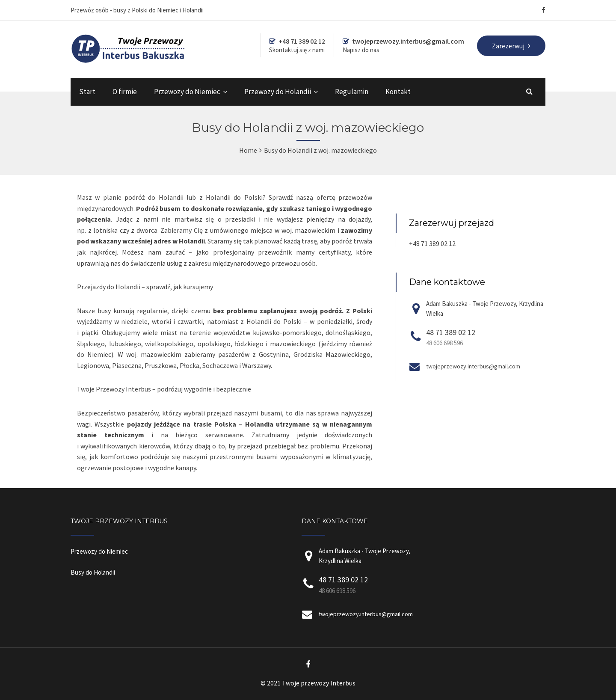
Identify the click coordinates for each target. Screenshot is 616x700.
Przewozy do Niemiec (187, 92)
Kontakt (398, 92)
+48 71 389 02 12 (432, 243)
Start (87, 92)
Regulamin (352, 92)
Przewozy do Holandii (278, 92)
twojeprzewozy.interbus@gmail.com (473, 366)
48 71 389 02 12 (451, 332)
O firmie (125, 92)
